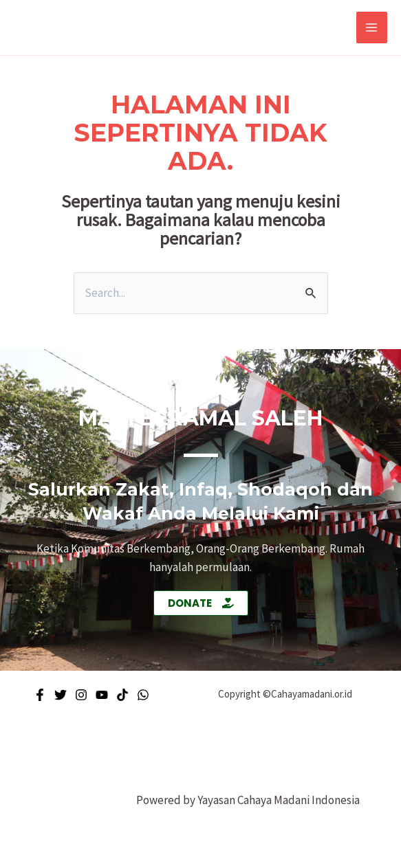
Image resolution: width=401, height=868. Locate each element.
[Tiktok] (122, 695)
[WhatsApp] (143, 695)
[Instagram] (81, 695)
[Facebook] (40, 695)
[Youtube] (102, 695)
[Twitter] (61, 695)
